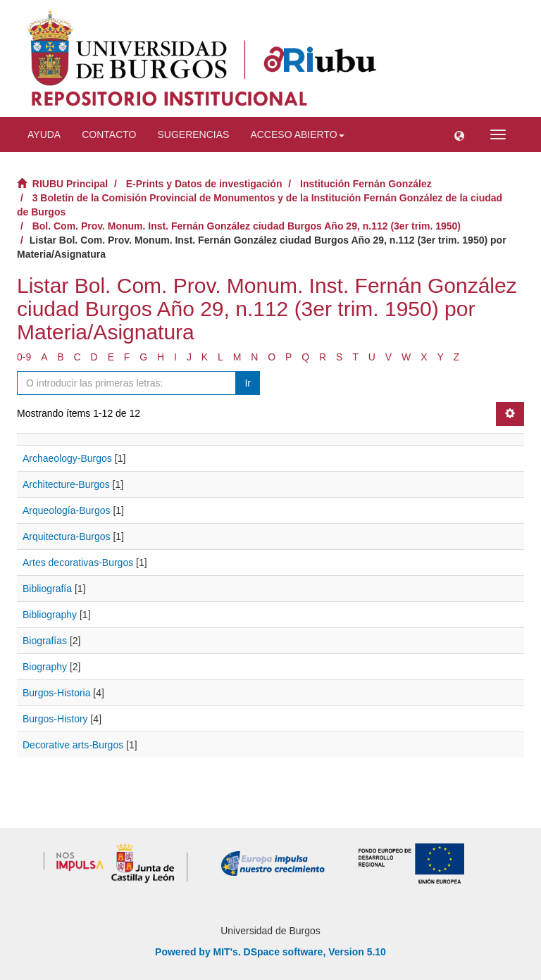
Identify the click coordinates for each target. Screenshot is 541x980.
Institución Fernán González (366, 184)
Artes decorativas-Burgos (78, 563)
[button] (459, 134)
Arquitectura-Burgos (67, 536)
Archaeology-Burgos (67, 458)
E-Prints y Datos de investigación (204, 184)
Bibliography (50, 615)
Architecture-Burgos (66, 484)
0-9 (24, 357)
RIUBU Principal (70, 184)
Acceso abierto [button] (297, 134)
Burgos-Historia (56, 693)
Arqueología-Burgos (67, 510)
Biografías (45, 641)
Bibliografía (47, 589)
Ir (248, 383)
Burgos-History (55, 719)
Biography (45, 667)
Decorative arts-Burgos (73, 745)
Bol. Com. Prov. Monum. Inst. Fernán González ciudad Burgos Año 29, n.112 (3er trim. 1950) (247, 226)
